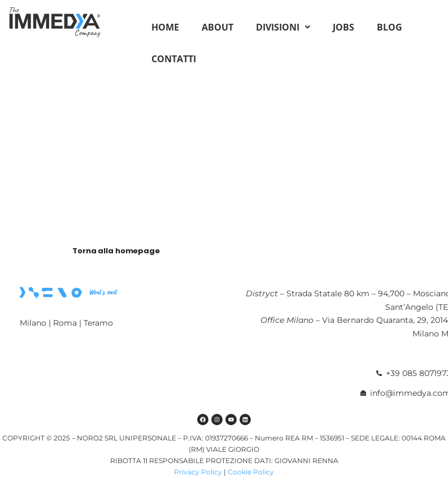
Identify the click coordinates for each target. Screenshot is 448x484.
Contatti (174, 59)
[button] (283, 27)
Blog (390, 27)
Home (165, 27)
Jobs (343, 27)
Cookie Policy (251, 472)
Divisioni (283, 27)
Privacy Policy (198, 472)
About (218, 27)
